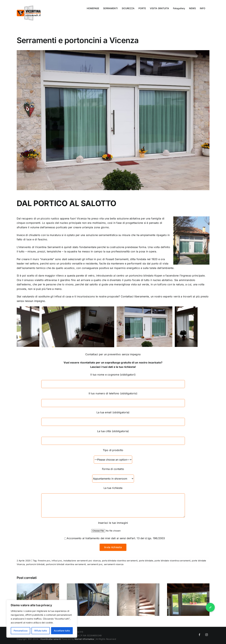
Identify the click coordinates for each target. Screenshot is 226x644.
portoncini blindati (35, 564)
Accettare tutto (62, 631)
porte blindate (146, 561)
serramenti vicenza (114, 564)
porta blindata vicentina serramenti (120, 561)
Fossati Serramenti (117, 259)
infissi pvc (57, 561)
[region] (42, 619)
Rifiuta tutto (41, 631)
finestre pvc (44, 561)
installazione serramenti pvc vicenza (82, 561)
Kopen (158, 276)
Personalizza (21, 631)
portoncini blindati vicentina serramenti (66, 564)
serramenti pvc (95, 564)
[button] (210, 607)
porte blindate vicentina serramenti (172, 561)
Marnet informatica (84, 639)
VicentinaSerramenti (51, 639)
